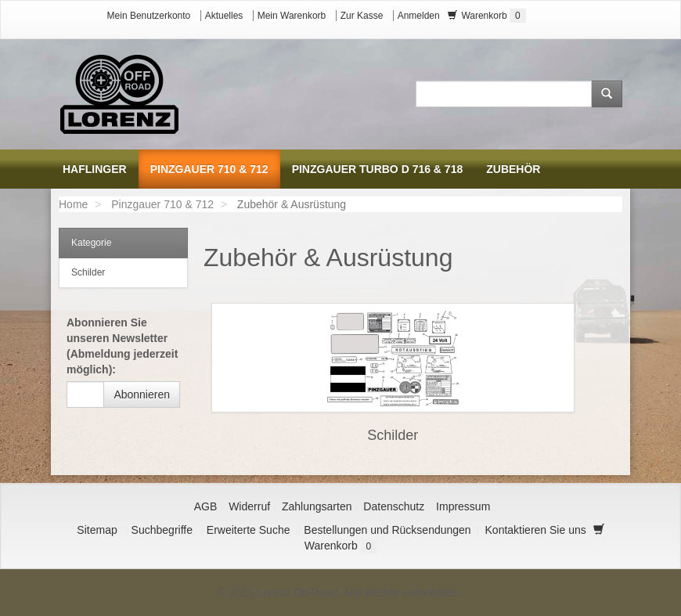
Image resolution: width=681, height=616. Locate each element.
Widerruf (249, 506)
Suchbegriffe (162, 530)
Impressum (463, 506)
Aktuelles (224, 16)
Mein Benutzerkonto (149, 16)
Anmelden (419, 16)
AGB (206, 506)
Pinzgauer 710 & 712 (162, 204)
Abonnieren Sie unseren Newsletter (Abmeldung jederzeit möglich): (122, 346)
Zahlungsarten (317, 506)
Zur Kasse (362, 16)
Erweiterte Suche (249, 530)
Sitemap (97, 530)
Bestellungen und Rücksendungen (387, 530)
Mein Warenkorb (292, 16)
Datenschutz (394, 506)
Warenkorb (487, 16)
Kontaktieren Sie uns (536, 530)
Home (73, 204)
